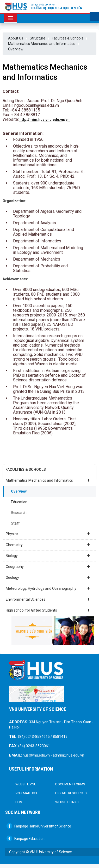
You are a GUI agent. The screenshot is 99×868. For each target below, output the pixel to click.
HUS (19, 802)
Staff (15, 523)
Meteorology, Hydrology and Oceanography (48, 588)
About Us (16, 38)
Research (19, 513)
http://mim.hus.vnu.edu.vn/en (45, 120)
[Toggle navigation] (10, 18)
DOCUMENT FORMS (70, 784)
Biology (48, 555)
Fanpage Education (26, 839)
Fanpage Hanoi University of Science (39, 826)
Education (19, 502)
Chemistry (48, 545)
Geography (48, 566)
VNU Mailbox (26, 793)
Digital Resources (71, 793)
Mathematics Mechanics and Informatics (42, 44)
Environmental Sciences (48, 599)
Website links (67, 802)
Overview (16, 49)
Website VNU (26, 784)
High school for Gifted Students (48, 610)
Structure (38, 38)
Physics (48, 534)
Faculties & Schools (68, 38)
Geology (48, 577)
